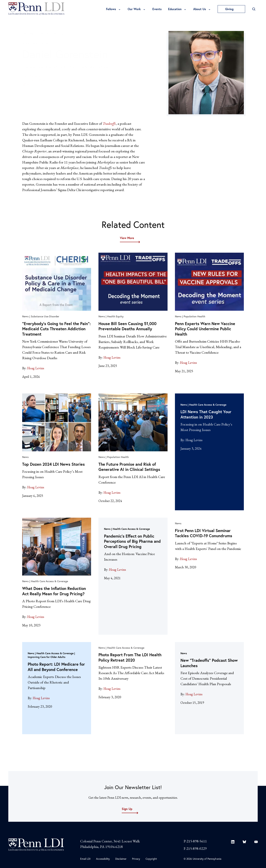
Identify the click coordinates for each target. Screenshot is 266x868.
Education (175, 9)
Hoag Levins (36, 368)
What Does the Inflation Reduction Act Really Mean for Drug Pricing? (54, 591)
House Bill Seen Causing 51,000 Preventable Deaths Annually (127, 326)
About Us (200, 9)
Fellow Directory (52, 33)
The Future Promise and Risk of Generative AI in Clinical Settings (129, 467)
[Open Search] (254, 9)
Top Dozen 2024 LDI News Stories (53, 464)
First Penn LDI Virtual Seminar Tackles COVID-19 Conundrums (204, 533)
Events (157, 9)
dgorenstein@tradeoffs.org (40, 80)
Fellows (111, 9)
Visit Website (31, 76)
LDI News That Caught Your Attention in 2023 (206, 414)
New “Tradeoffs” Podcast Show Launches (209, 663)
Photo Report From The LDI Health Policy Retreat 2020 (130, 657)
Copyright (151, 859)
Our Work (134, 9)
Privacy (136, 859)
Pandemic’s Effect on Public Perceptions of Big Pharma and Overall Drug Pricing (132, 541)
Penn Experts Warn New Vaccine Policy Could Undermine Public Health (205, 329)
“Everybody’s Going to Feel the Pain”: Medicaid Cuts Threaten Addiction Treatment (56, 329)
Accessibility (103, 859)
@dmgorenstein (35, 85)
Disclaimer (121, 859)
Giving (231, 9)
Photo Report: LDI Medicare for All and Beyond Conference (56, 667)
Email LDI (85, 859)
